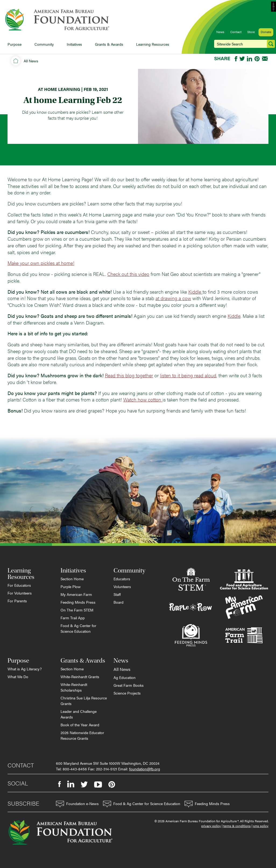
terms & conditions (237, 826)
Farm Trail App (73, 618)
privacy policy (211, 826)
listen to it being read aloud (188, 375)
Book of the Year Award (80, 725)
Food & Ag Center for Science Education (78, 628)
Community (44, 44)
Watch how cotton (143, 399)
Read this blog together (129, 375)
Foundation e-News (77, 804)
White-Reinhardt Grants (80, 677)
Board (118, 602)
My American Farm (76, 594)
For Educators (19, 585)
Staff (117, 594)
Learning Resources (153, 44)
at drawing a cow (173, 298)
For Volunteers (20, 593)
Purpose (15, 44)
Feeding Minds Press (78, 602)
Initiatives (74, 44)
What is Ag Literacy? (25, 669)
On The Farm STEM (77, 610)
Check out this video (128, 274)
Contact (236, 32)
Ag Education (125, 677)
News (220, 32)
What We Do (18, 677)
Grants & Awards (109, 44)
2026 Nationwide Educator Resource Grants (82, 735)
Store (251, 32)
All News (31, 61)
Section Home (72, 579)
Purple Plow (71, 586)
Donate (266, 32)
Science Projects (127, 693)
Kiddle (195, 292)
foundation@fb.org (145, 769)
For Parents (17, 601)
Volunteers (122, 586)
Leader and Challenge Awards (79, 714)
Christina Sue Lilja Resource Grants (84, 701)
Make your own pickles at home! (41, 263)
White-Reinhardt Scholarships (74, 687)
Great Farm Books (129, 685)
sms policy (261, 826)
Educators (122, 579)
